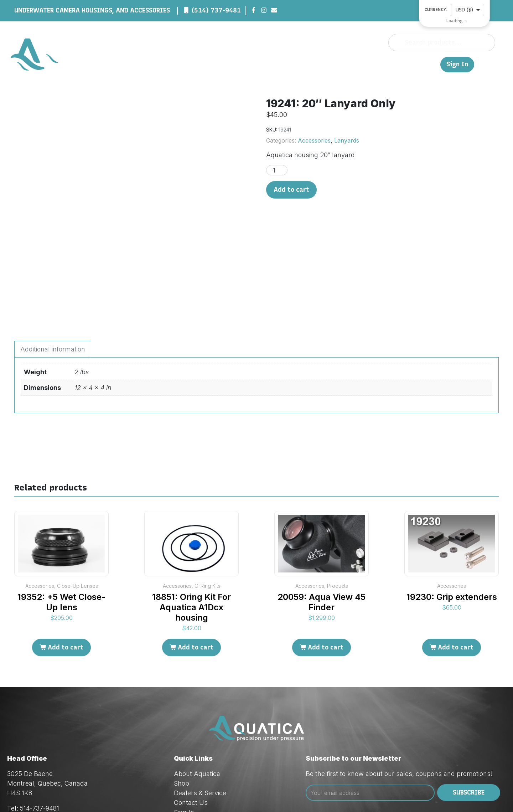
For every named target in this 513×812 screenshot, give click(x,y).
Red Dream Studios (190, 794)
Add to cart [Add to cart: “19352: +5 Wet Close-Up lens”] (66, 575)
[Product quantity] (277, 170)
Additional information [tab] (53, 277)
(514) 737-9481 (216, 10)
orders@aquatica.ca (57, 755)
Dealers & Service (355, 64)
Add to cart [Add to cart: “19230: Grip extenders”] (456, 575)
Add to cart (291, 190)
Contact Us (406, 64)
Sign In (457, 64)
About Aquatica (197, 701)
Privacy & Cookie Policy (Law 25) (222, 749)
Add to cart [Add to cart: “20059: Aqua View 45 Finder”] (326, 575)
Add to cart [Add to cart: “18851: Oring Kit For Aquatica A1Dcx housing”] (196, 575)
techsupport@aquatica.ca (66, 764)
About (293, 64)
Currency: (436, 10)
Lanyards (347, 140)
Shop (315, 64)
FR (431, 64)
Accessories (314, 140)
